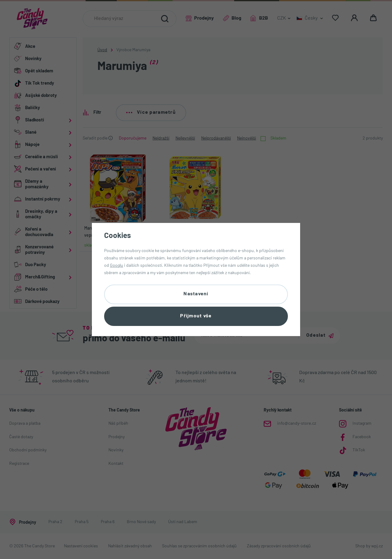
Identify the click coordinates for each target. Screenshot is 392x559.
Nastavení (196, 294)
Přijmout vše (196, 316)
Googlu (117, 266)
